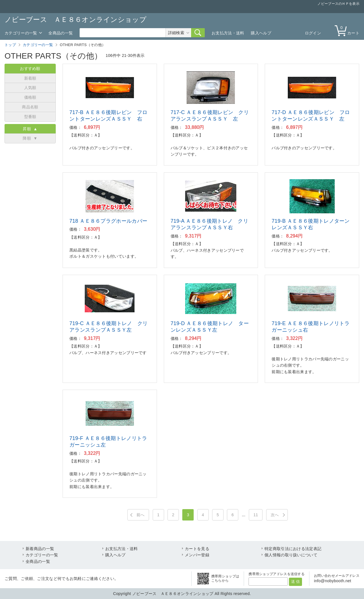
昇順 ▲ (30, 129)
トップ (10, 45)
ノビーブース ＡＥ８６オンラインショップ (76, 19)
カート (348, 30)
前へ (141, 515)
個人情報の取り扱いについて (291, 555)
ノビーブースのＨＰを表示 (338, 4)
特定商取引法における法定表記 (293, 549)
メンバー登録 (197, 555)
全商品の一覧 (61, 33)
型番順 (30, 117)
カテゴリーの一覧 (21, 33)
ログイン (313, 33)
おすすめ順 (30, 69)
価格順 (30, 97)
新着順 (30, 78)
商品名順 (30, 107)
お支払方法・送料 (228, 33)
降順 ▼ (30, 138)
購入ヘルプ (261, 33)
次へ (275, 515)
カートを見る (197, 549)
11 (256, 515)
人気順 (30, 88)
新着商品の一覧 (40, 549)
